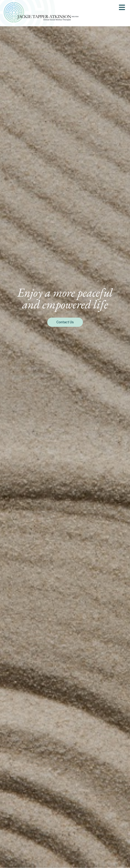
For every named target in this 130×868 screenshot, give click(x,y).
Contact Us (65, 322)
